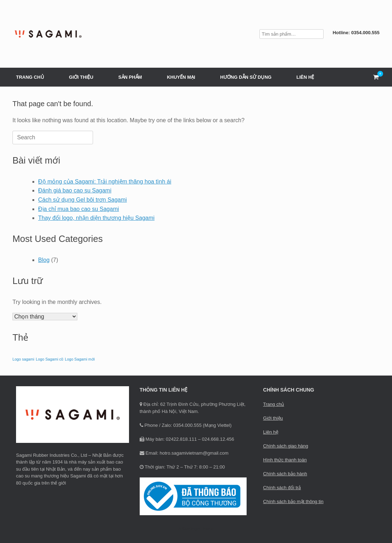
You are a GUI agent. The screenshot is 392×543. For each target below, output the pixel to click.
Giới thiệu (273, 418)
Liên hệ (270, 432)
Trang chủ (274, 404)
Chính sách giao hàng (285, 446)
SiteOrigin (191, 529)
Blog (44, 260)
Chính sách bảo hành (285, 474)
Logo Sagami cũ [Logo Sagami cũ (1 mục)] (49, 359)
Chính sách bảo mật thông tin (293, 501)
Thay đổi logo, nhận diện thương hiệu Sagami (96, 218)
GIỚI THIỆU (81, 77)
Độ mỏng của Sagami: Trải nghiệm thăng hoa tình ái (105, 182)
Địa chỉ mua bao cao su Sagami (79, 209)
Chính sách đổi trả (282, 488)
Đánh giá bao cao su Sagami (75, 190)
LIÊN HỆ (305, 77)
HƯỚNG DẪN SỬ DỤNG (246, 77)
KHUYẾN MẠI (181, 77)
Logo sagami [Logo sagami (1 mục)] (23, 359)
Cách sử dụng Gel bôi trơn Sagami (82, 200)
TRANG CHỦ (30, 77)
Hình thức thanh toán (285, 460)
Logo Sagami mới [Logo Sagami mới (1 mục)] (80, 359)
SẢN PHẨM (130, 77)
